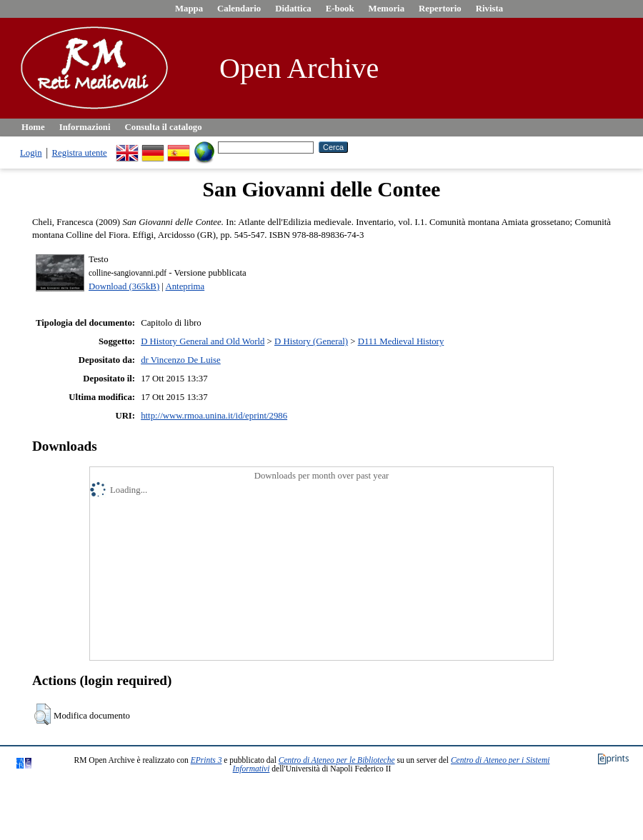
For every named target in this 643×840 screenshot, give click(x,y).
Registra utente (80, 153)
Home (33, 127)
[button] (43, 714)
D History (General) (311, 341)
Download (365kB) (124, 286)
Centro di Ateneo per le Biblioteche (337, 760)
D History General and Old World (203, 341)
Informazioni (85, 127)
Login (31, 153)
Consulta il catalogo (164, 127)
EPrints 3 (206, 760)
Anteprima (185, 286)
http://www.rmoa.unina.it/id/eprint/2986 (214, 416)
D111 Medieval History (401, 341)
